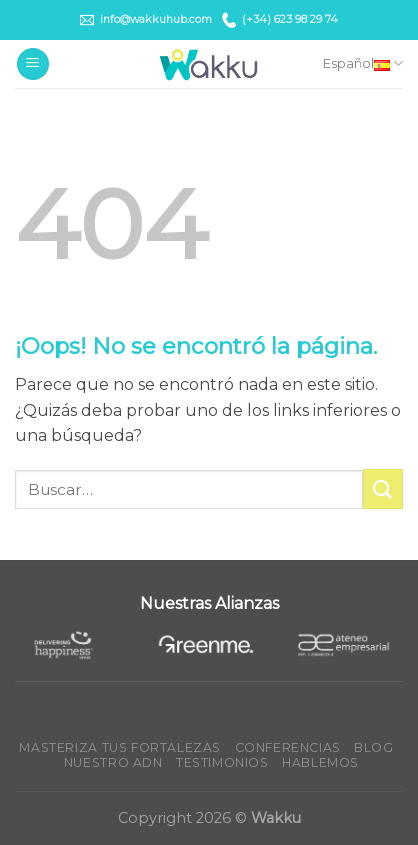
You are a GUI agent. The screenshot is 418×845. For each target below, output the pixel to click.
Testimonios (222, 762)
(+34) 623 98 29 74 (280, 19)
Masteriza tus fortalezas (120, 747)
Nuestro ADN (113, 762)
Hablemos (320, 762)
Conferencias (288, 747)
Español (363, 63)
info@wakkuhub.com (146, 20)
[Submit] (383, 488)
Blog (373, 747)
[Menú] (33, 64)
